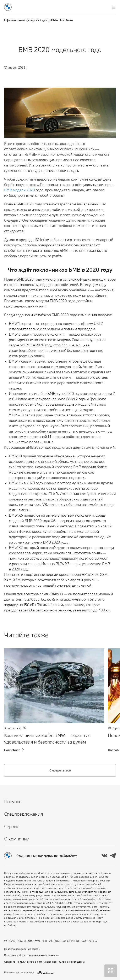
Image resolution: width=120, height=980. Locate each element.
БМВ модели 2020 (20, 190)
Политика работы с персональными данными (31, 955)
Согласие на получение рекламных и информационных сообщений (44, 962)
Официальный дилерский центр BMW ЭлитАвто (39, 20)
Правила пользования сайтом (22, 949)
